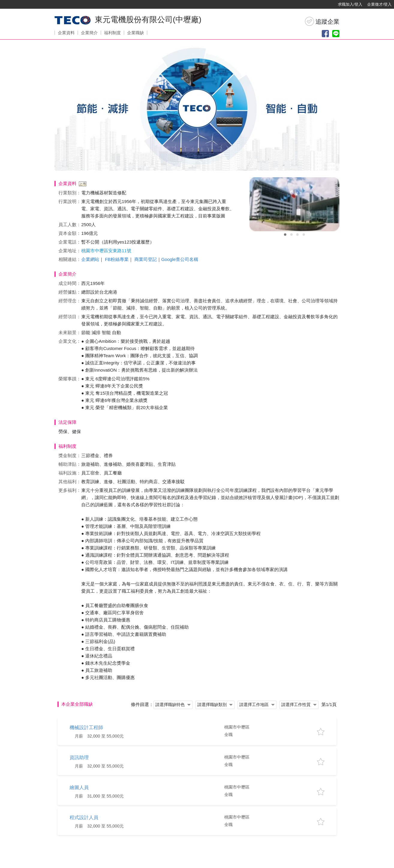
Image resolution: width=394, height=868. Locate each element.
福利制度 (112, 33)
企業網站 (90, 259)
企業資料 (66, 33)
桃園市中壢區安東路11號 (106, 251)
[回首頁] (24, 4)
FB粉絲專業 (117, 259)
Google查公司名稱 (180, 259)
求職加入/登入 (350, 4)
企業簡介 (89, 33)
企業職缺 (136, 33)
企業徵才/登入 (379, 4)
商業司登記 (146, 259)
